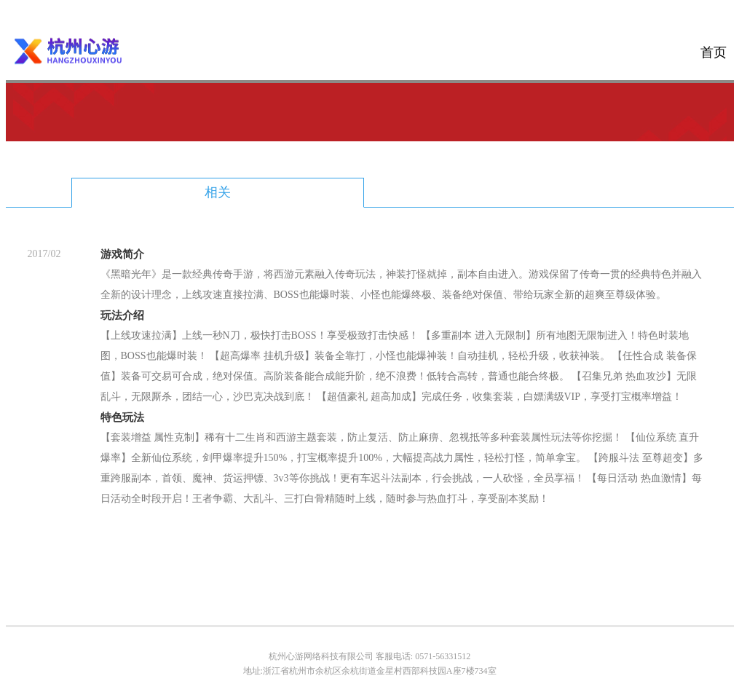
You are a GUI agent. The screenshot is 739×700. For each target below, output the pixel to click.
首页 (714, 52)
